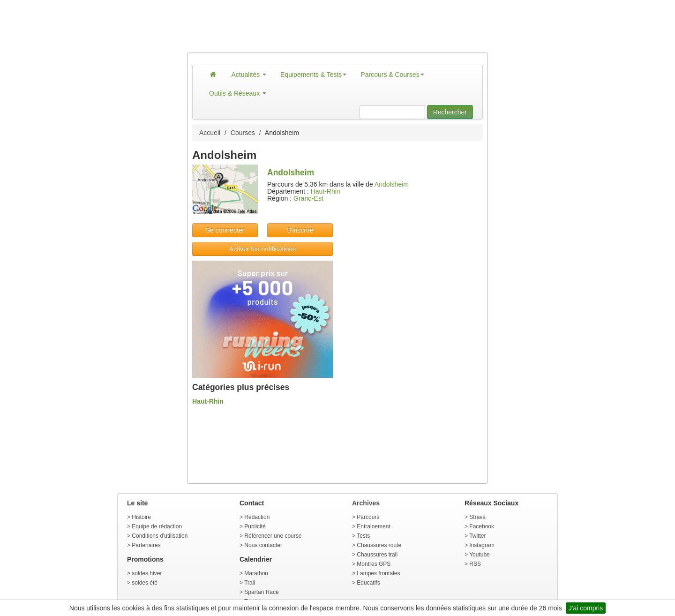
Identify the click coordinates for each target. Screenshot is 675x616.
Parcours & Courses (392, 75)
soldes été (145, 583)
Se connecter (225, 230)
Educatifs (368, 583)
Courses (243, 133)
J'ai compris (586, 608)
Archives (366, 503)
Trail (250, 583)
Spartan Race (261, 592)
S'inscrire (300, 230)
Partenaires (146, 545)
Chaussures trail (377, 555)
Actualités (249, 75)
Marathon (256, 573)
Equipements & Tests (313, 75)
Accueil (210, 133)
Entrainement (373, 526)
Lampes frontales (378, 573)
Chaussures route (379, 545)
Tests (363, 536)
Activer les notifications (262, 249)
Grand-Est (308, 198)
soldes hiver (147, 573)
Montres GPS (374, 564)
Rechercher (450, 112)
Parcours (368, 517)
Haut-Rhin (326, 191)
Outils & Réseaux (238, 93)
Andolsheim (392, 184)
